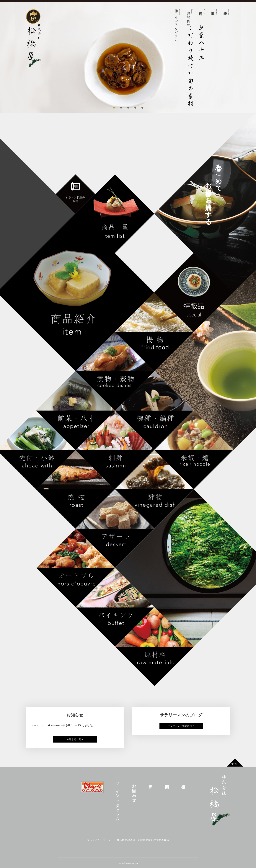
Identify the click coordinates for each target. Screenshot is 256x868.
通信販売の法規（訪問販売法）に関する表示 (143, 840)
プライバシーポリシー (100, 840)
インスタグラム (177, 25)
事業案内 (216, 12)
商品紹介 (204, 12)
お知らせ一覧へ (75, 740)
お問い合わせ (190, 17)
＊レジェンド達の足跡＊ (181, 726)
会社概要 (229, 12)
